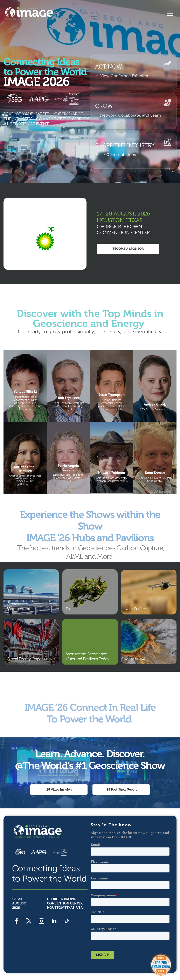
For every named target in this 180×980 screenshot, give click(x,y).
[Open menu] (170, 13)
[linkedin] (54, 922)
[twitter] (29, 922)
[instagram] (41, 922)
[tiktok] (67, 922)
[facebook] (16, 922)
